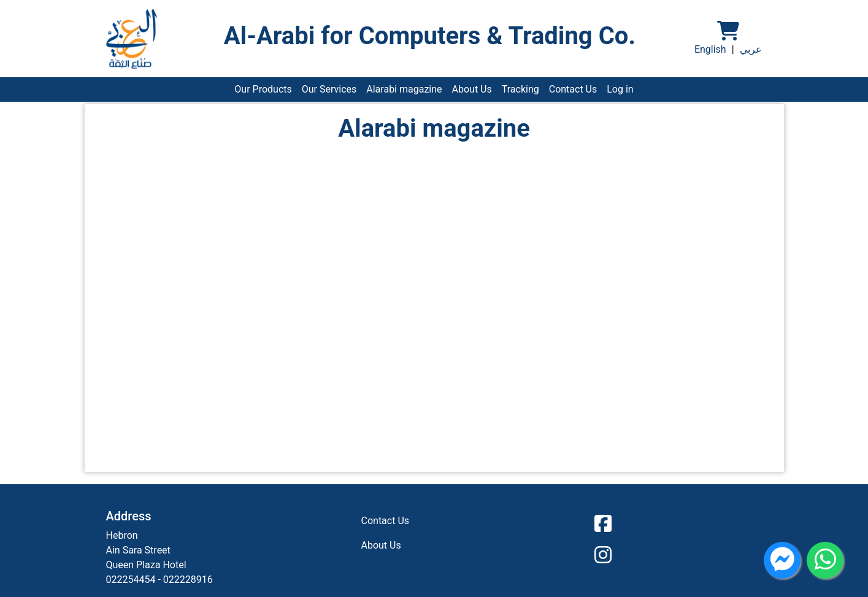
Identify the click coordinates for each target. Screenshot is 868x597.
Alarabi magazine (404, 89)
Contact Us (573, 89)
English (710, 49)
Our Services (329, 89)
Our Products (263, 89)
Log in (620, 89)
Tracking (520, 89)
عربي (751, 49)
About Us (472, 89)
